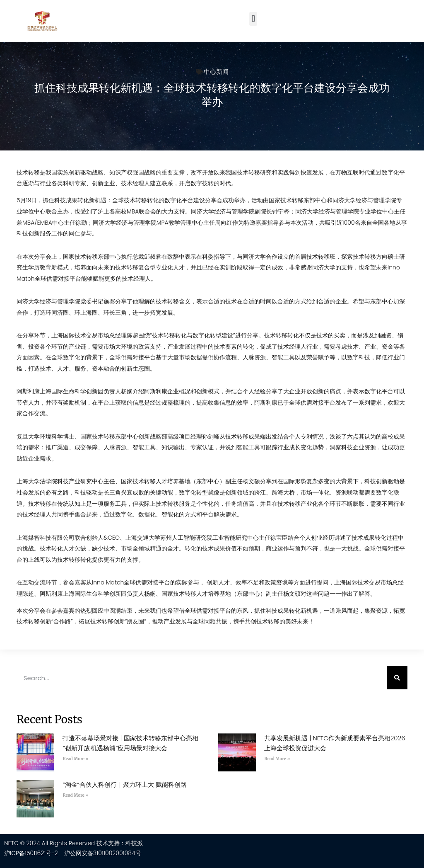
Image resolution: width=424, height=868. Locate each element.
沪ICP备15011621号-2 (31, 853)
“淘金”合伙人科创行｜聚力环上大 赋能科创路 (124, 784)
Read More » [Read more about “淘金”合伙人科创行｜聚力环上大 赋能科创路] (75, 795)
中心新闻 (216, 72)
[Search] (397, 678)
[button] (253, 19)
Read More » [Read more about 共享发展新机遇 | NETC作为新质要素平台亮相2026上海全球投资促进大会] (277, 759)
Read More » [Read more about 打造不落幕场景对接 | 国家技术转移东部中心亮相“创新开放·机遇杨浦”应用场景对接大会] (75, 759)
